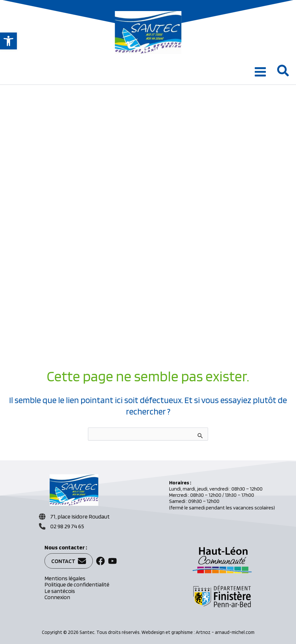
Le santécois (60, 591)
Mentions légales (65, 578)
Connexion (57, 597)
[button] (8, 41)
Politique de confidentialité (77, 584)
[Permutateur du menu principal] (260, 72)
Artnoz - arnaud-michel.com (225, 632)
